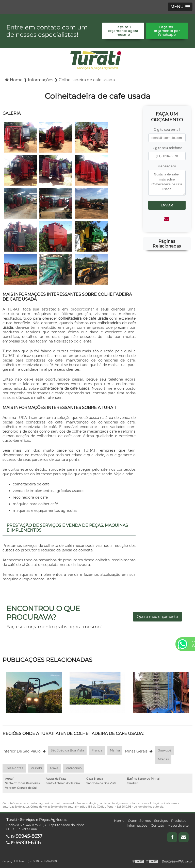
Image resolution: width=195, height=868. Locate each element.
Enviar (167, 205)
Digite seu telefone (167, 148)
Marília (115, 750)
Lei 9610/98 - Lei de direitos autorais (140, 807)
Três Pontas (14, 768)
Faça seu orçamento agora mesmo (123, 31)
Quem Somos (139, 821)
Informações (137, 825)
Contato (157, 825)
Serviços (161, 821)
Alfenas (163, 759)
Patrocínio (74, 768)
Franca (97, 750)
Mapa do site (178, 825)
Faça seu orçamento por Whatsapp (167, 31)
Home (119, 821)
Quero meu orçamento (157, 617)
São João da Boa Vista (67, 750)
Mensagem (167, 166)
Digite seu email (167, 130)
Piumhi (36, 768)
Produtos (179, 821)
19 (24, 836)
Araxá (54, 768)
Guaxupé (164, 750)
